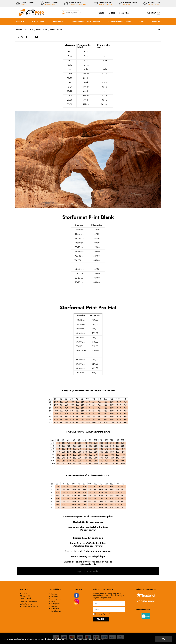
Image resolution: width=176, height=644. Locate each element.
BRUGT (141, 21)
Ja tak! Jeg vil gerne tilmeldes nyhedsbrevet (108, 614)
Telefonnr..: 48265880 (28, 602)
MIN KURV (154, 13)
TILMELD (101, 619)
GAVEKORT (156, 21)
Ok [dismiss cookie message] (163, 639)
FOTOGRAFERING (39, 21)
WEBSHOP (20, 21)
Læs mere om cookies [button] (93, 639)
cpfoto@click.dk (26, 604)
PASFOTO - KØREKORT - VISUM (119, 21)
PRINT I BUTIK (58, 21)
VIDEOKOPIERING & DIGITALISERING (86, 21)
